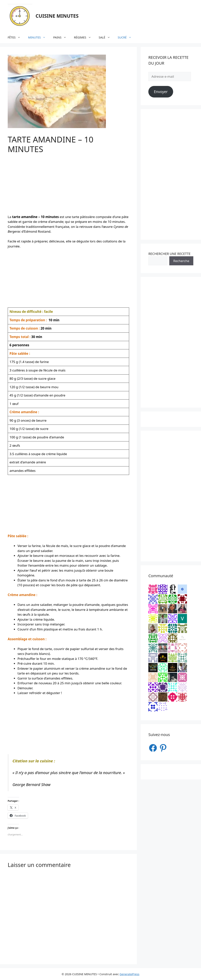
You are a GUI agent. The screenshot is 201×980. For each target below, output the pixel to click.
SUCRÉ (127, 37)
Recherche (181, 261)
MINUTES (39, 37)
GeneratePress (129, 974)
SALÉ (106, 37)
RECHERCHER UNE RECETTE (169, 254)
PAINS (62, 37)
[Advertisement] (68, 187)
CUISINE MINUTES (57, 16)
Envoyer (161, 92)
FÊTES (16, 37)
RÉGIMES (84, 37)
